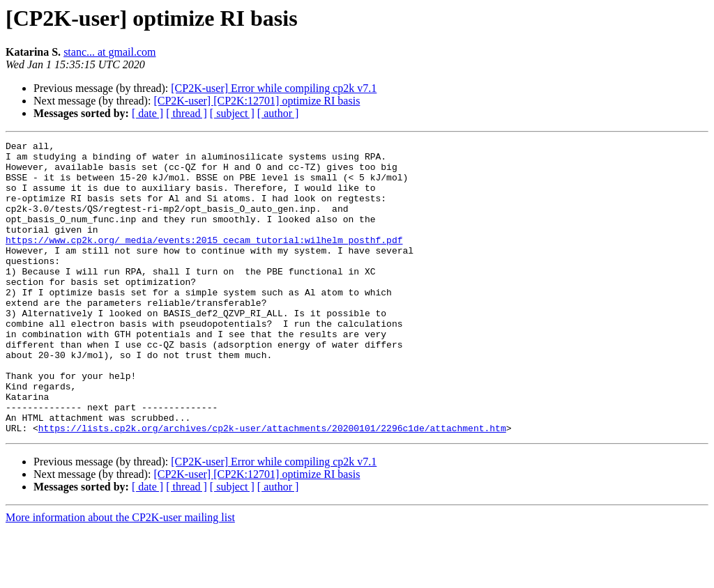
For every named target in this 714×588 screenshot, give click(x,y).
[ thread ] (187, 113)
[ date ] (147, 113)
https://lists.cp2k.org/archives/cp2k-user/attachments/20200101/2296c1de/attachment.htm (272, 486)
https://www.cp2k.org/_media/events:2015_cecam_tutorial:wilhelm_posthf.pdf (204, 261)
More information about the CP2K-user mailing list (120, 576)
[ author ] (278, 113)
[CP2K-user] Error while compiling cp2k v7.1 (274, 88)
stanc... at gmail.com (109, 52)
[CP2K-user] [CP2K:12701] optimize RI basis (257, 101)
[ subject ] (232, 113)
